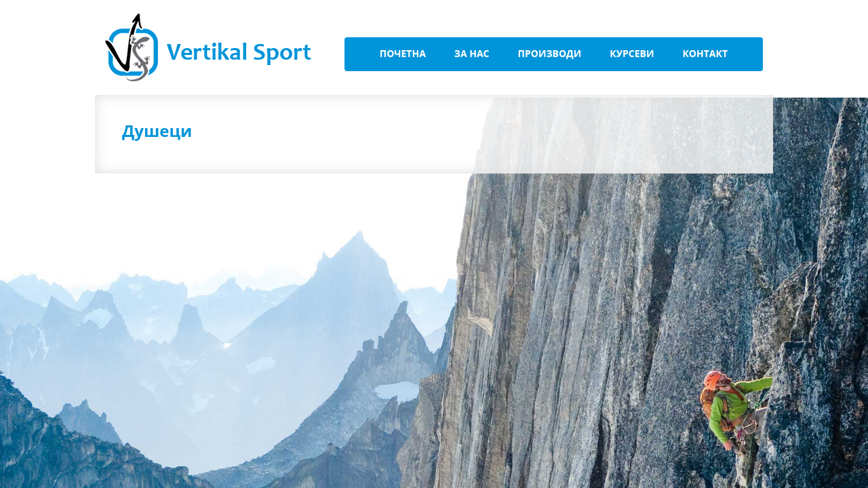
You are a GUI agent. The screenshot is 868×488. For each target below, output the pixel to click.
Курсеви (632, 53)
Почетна (403, 53)
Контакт (705, 53)
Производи (550, 53)
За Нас (472, 53)
